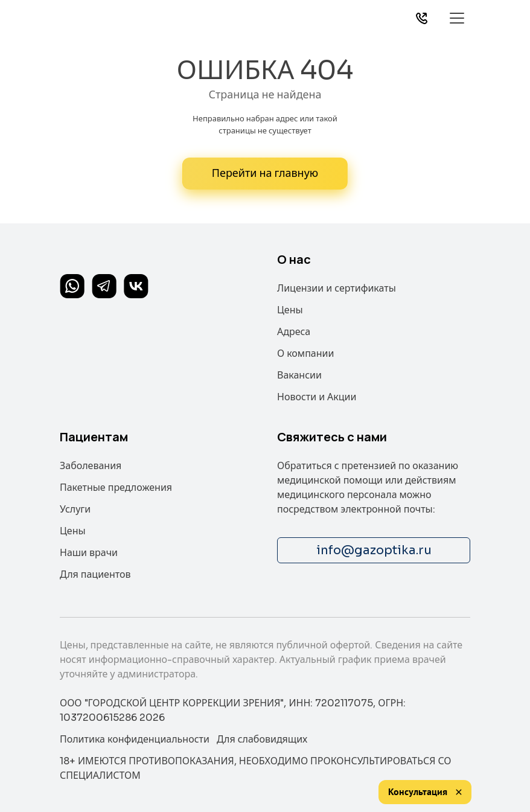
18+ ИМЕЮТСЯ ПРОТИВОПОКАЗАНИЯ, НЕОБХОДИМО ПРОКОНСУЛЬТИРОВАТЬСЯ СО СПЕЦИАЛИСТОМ (256, 768)
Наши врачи (89, 553)
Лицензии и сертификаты (337, 288)
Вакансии (299, 375)
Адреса (294, 332)
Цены (290, 310)
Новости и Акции (317, 397)
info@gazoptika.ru (374, 550)
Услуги (75, 509)
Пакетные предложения (116, 488)
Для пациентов (95, 574)
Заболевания (91, 466)
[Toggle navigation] (457, 18)
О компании (305, 353)
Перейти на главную (265, 173)
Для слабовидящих (262, 739)
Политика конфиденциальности (135, 739)
